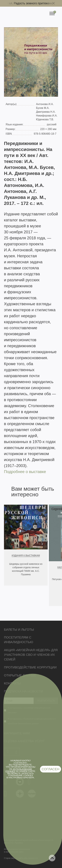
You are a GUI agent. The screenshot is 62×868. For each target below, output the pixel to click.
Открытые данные (20, 675)
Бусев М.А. (43, 108)
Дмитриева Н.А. (46, 112)
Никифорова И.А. (47, 116)
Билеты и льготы (19, 630)
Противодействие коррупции (30, 667)
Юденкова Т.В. (45, 119)
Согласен (51, 769)
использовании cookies (19, 770)
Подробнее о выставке (25, 472)
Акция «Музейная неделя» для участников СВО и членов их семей (31, 655)
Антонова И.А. (45, 104)
